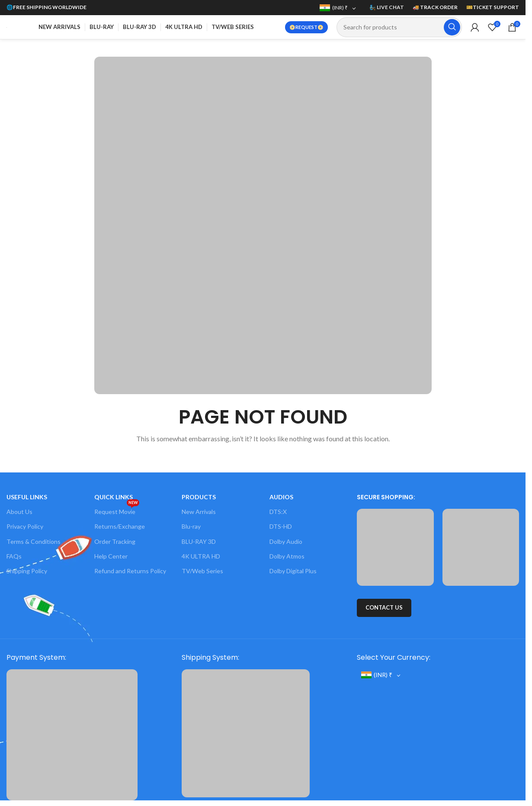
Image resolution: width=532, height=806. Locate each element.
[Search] (399, 27)
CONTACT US (384, 607)
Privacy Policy (25, 526)
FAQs (14, 556)
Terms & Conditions (34, 541)
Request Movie (117, 510)
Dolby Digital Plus (293, 571)
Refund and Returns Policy (130, 571)
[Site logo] (7, 27)
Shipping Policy (27, 571)
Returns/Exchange (120, 526)
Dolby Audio (286, 541)
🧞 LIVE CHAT (387, 7)
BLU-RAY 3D (199, 541)
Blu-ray (191, 526)
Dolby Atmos (287, 556)
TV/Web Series (202, 571)
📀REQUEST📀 (306, 27)
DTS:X (278, 512)
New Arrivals (199, 512)
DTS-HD (281, 526)
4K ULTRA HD (201, 556)
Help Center (111, 556)
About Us (19, 512)
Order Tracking (115, 541)
